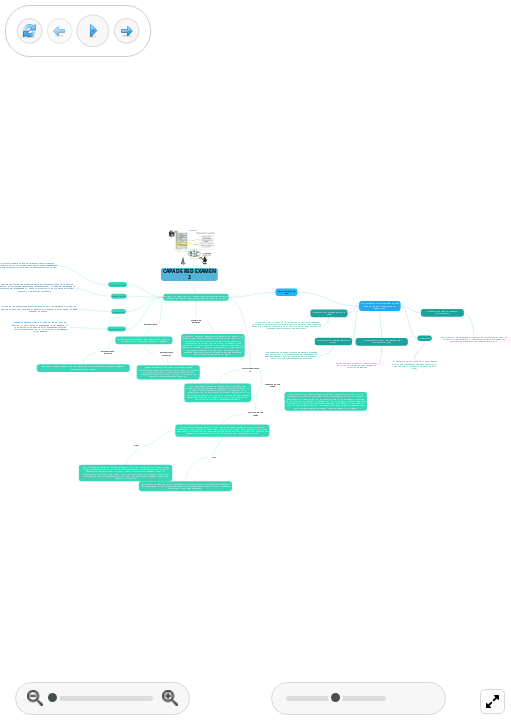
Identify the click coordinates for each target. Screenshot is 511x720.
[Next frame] (126, 31)
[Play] (93, 31)
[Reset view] (29, 31)
